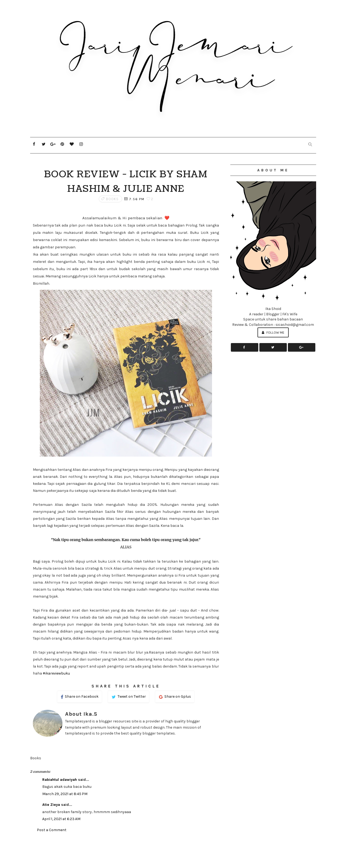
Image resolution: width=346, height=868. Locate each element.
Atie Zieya (51, 805)
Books (112, 199)
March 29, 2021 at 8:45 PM (65, 794)
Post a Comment (52, 830)
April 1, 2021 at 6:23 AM (61, 819)
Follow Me (273, 332)
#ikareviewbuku (56, 673)
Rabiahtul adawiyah (60, 780)
